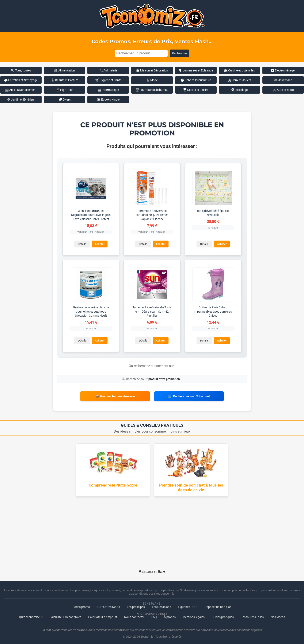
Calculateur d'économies (65, 616)
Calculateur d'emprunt (103, 616)
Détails (82, 244)
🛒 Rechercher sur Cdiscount (189, 396)
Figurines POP (187, 605)
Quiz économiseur (31, 616)
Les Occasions (161, 605)
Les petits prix (136, 605)
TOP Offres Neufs (108, 605)
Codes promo (81, 605)
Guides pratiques (223, 616)
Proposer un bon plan (218, 605)
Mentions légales (194, 616)
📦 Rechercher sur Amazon (115, 396)
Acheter (99, 244)
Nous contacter (134, 616)
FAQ (154, 616)
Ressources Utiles (252, 616)
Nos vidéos (278, 616)
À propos (170, 616)
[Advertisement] (152, 533)
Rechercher (179, 53)
